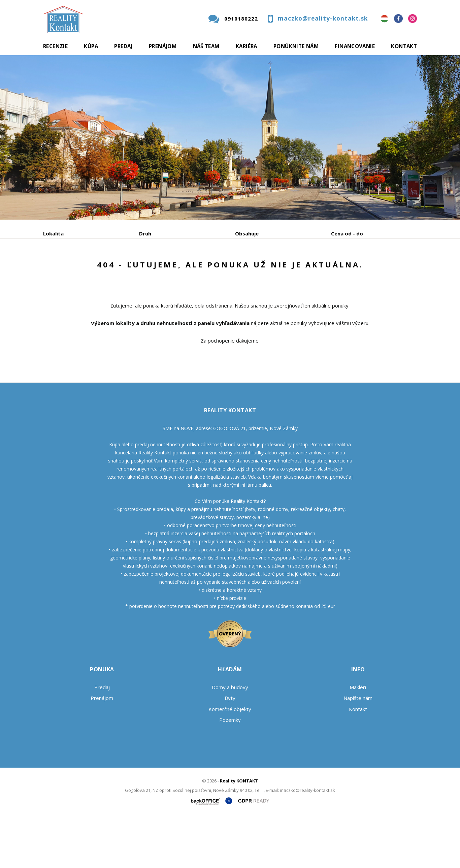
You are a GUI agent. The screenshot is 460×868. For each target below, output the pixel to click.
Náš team (206, 46)
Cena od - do (347, 233)
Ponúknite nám (296, 46)
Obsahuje (247, 233)
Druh (145, 233)
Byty (230, 749)
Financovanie (355, 46)
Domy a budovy (230, 738)
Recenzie (55, 46)
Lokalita (53, 233)
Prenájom (163, 46)
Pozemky (230, 771)
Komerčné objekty (230, 760)
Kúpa (91, 46)
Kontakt (404, 46)
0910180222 (241, 19)
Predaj (123, 46)
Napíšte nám (358, 749)
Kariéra (247, 46)
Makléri (358, 738)
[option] (230, 137)
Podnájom (184, 269)
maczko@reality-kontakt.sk (323, 18)
